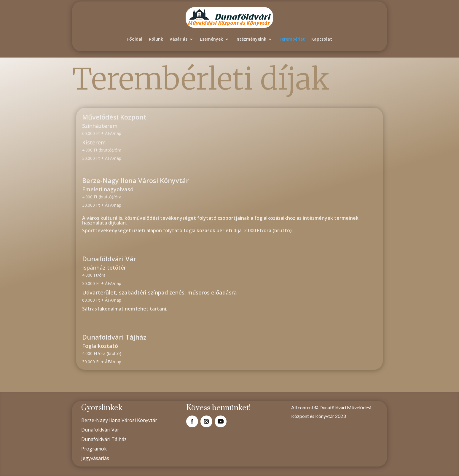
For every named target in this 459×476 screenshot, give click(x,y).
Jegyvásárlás (95, 458)
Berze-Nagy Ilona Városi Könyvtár (119, 420)
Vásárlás (179, 39)
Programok (94, 449)
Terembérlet (292, 39)
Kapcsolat (322, 39)
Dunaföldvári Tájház (104, 439)
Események (211, 39)
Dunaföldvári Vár (100, 430)
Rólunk (156, 39)
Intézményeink (251, 39)
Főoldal (135, 39)
